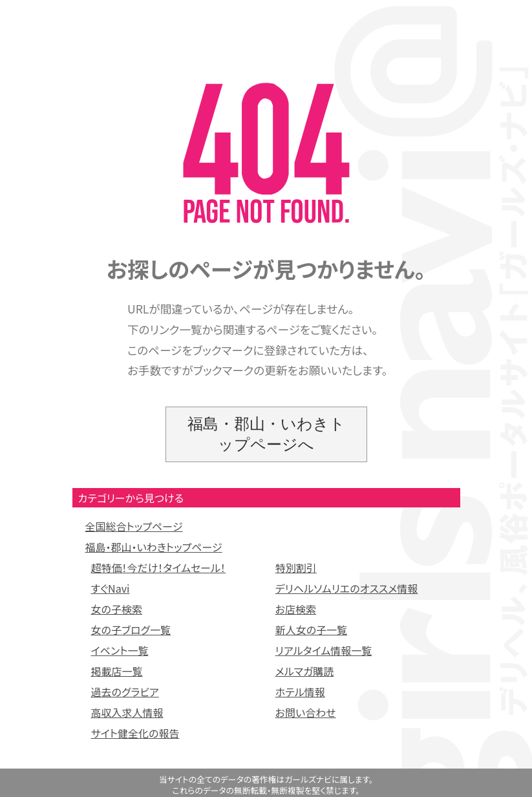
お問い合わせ (306, 712)
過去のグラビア (125, 692)
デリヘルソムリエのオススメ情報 (347, 588)
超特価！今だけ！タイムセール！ (159, 568)
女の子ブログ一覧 (131, 630)
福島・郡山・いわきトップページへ (266, 434)
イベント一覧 (120, 650)
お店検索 (296, 609)
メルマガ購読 (305, 671)
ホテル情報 (300, 692)
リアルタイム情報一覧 (324, 650)
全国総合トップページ (134, 526)
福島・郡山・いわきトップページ (154, 547)
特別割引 (296, 568)
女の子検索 (117, 609)
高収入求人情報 (127, 712)
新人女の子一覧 (311, 630)
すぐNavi (111, 588)
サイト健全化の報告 (135, 733)
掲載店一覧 (117, 671)
